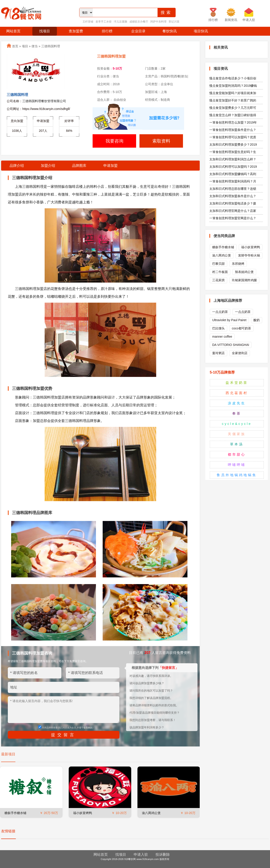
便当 (35, 46)
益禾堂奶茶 (237, 383)
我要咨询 (114, 141)
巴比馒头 (218, 328)
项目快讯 (201, 31)
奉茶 (237, 413)
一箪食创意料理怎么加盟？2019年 (233, 122)
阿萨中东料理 (158, 22)
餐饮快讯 (170, 31)
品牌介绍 (17, 166)
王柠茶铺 (88, 22)
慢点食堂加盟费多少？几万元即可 (233, 108)
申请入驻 (141, 855)
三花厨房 (218, 280)
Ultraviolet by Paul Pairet (229, 320)
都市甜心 (237, 454)
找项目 (45, 31)
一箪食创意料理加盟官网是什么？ (233, 218)
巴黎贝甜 (218, 264)
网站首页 (13, 31)
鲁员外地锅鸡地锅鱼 (237, 475)
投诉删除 (163, 855)
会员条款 (88, 728)
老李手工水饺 (104, 22)
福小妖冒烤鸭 (83, 813)
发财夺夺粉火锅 (249, 255)
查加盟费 (76, 31)
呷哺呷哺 (237, 465)
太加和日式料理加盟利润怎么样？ (233, 159)
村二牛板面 (220, 272)
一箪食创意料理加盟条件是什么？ (233, 130)
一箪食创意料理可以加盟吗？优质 (233, 137)
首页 (15, 46)
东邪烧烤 (238, 264)
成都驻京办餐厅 (139, 22)
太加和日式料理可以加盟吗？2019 (233, 167)
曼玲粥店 (218, 353)
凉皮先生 (237, 403)
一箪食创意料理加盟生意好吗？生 (233, 152)
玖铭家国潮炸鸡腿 (244, 280)
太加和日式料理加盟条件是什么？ (233, 196)
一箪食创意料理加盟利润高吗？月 (233, 181)
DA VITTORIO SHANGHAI (231, 345)
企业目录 (138, 31)
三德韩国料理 (51, 46)
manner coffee (222, 337)
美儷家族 (237, 434)
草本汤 (237, 444)
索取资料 (161, 141)
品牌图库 (79, 166)
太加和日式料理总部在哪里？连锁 (233, 189)
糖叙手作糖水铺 (15, 813)
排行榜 (107, 31)
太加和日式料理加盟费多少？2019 (233, 145)
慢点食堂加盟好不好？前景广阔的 (233, 100)
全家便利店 (240, 353)
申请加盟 (110, 166)
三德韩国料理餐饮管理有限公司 (44, 101)
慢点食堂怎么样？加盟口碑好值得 (233, 115)
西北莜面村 (237, 393)
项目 (25, 46)
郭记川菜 (174, 22)
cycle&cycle (237, 424)
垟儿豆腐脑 (120, 22)
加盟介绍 (48, 166)
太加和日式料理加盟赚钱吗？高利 (233, 174)
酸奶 (257, 320)
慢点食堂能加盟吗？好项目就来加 (233, 93)
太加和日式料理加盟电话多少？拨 (233, 203)
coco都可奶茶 (241, 328)
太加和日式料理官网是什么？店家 (233, 211)
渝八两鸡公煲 (151, 813)
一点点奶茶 (220, 312)
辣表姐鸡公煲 (244, 272)
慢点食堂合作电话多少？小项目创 (233, 78)
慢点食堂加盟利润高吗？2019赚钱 (233, 86)
